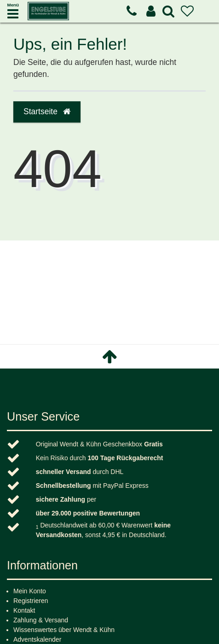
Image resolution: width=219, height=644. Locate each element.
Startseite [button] (47, 111)
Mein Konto (30, 591)
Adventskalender (37, 639)
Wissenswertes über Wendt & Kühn (64, 630)
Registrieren (31, 601)
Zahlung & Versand (41, 620)
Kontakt (24, 610)
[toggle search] (168, 11)
